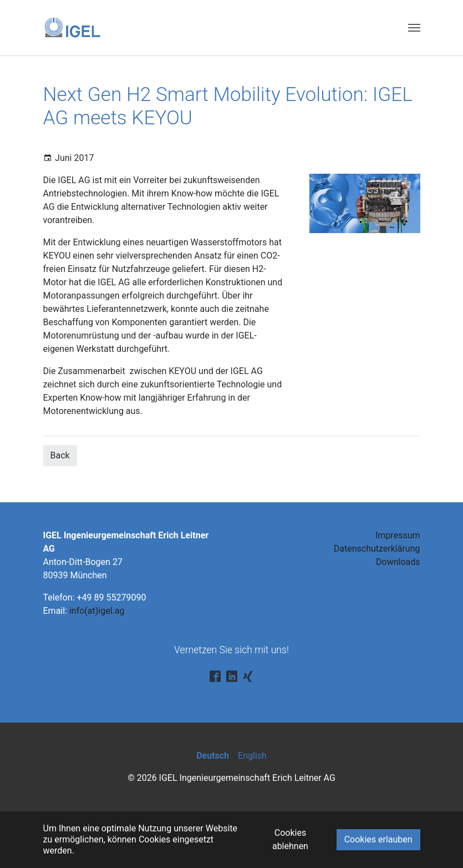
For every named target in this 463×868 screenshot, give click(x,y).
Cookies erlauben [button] (378, 839)
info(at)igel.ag (97, 611)
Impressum (398, 535)
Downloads (398, 562)
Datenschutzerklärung (377, 549)
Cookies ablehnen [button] (290, 839)
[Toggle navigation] (414, 28)
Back (60, 455)
